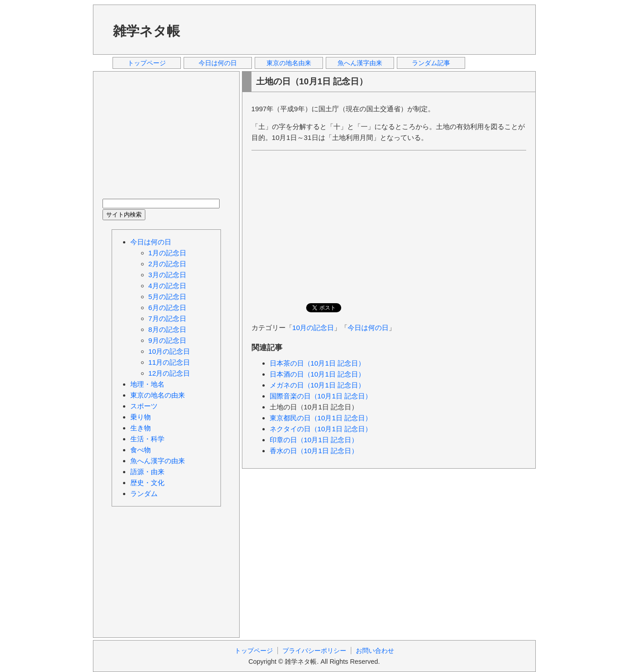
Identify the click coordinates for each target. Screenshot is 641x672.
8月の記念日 (167, 329)
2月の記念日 (167, 264)
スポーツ (144, 406)
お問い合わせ (375, 651)
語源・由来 (147, 472)
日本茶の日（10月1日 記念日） (318, 363)
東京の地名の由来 (158, 395)
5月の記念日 (167, 297)
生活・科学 (147, 439)
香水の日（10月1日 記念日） (314, 451)
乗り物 (141, 417)
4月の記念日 (167, 286)
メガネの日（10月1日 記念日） (318, 385)
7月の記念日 (167, 318)
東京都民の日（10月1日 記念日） (321, 418)
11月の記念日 (169, 362)
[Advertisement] (361, 29)
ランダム (144, 494)
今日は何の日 (218, 63)
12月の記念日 (169, 373)
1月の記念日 (167, 253)
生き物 (141, 428)
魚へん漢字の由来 (158, 461)
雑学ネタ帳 (146, 31)
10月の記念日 (313, 328)
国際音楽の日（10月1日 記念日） (321, 396)
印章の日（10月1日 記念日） (314, 440)
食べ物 (141, 450)
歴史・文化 (147, 483)
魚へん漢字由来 (360, 63)
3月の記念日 (167, 275)
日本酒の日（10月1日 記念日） (318, 374)
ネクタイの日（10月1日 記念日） (321, 429)
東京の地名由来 (289, 63)
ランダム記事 (431, 63)
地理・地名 (147, 384)
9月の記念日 (167, 340)
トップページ (147, 63)
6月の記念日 (167, 308)
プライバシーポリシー (314, 651)
